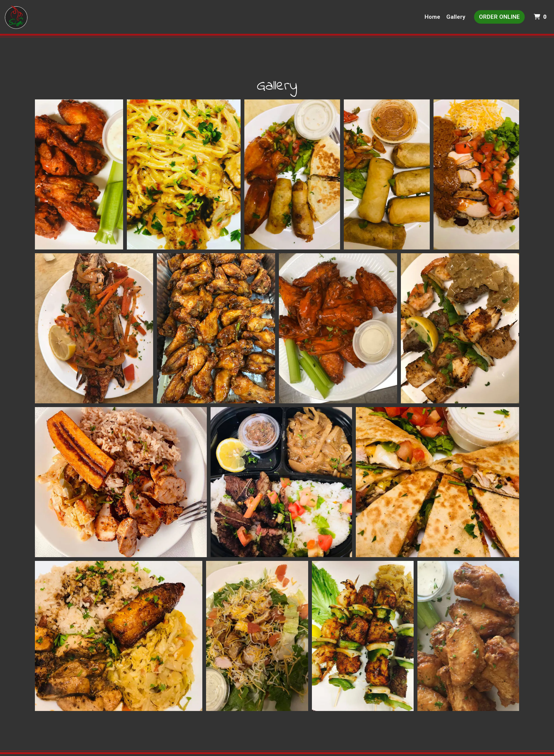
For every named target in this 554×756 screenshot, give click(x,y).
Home (432, 17)
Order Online (499, 17)
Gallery (456, 17)
